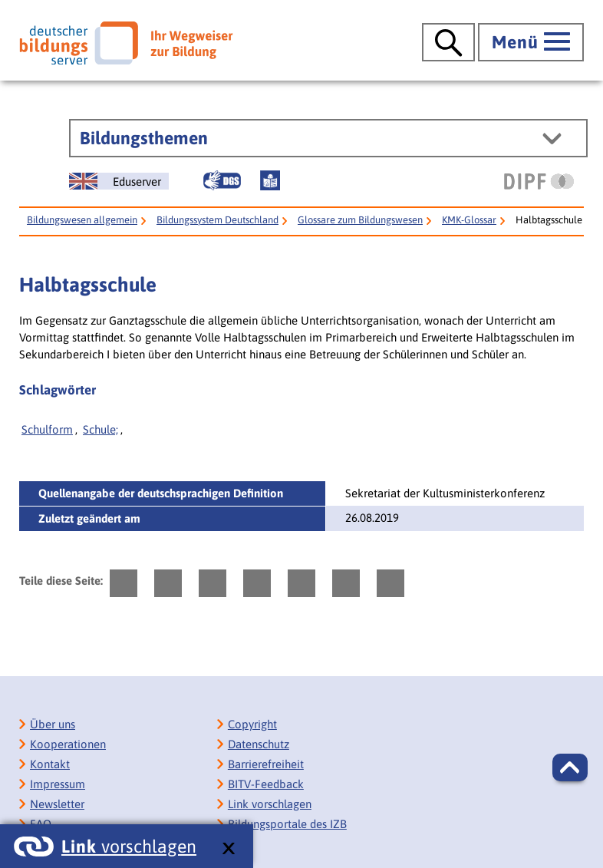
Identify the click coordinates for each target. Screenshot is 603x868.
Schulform (47, 429)
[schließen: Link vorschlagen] (228, 849)
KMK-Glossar (469, 220)
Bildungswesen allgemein (82, 220)
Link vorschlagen (270, 804)
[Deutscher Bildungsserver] (126, 43)
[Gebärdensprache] (222, 180)
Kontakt (50, 764)
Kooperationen (68, 744)
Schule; (100, 429)
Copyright (252, 724)
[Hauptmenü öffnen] (531, 42)
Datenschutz (259, 744)
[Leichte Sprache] (270, 180)
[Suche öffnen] (448, 42)
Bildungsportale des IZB (287, 824)
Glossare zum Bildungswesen (360, 220)
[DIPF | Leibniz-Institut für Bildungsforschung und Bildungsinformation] (539, 181)
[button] (570, 767)
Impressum (58, 784)
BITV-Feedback (266, 784)
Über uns (53, 724)
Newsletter (57, 804)
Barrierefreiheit (266, 764)
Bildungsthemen (144, 138)
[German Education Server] (119, 181)
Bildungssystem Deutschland (217, 220)
